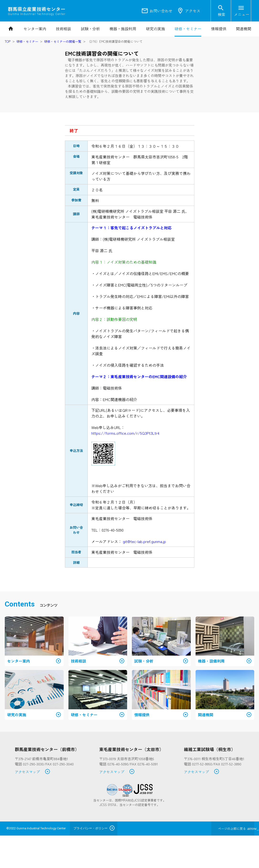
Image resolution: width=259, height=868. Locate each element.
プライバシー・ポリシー (91, 828)
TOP (8, 41)
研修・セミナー (27, 41)
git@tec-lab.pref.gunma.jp (144, 541)
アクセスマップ (33, 772)
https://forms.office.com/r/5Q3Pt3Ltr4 (125, 433)
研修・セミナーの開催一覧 (63, 41)
